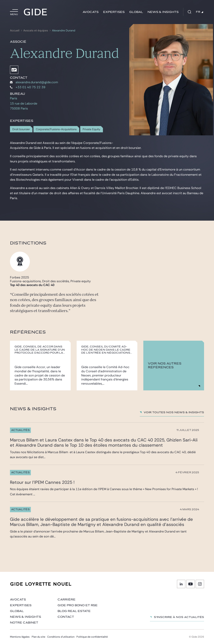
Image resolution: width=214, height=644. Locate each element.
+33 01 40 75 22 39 (28, 87)
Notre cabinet (24, 623)
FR (199, 12)
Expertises (114, 12)
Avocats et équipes (36, 31)
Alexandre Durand (64, 31)
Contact (66, 617)
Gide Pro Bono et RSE (78, 605)
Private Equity (91, 129)
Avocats (91, 12)
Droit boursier (21, 129)
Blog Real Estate (74, 611)
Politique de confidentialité (92, 637)
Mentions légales (20, 637)
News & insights (163, 12)
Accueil (15, 31)
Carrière (66, 600)
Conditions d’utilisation (61, 637)
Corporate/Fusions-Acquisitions (56, 129)
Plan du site (38, 637)
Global (136, 12)
